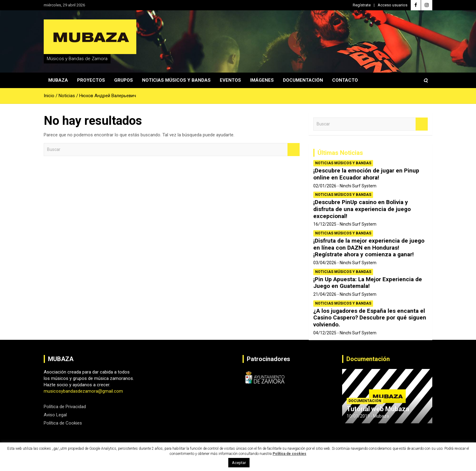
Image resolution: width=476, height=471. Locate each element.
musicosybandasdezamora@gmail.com (83, 391)
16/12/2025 (325, 224)
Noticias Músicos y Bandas (176, 80)
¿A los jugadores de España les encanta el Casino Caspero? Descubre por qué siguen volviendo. (370, 318)
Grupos (124, 80)
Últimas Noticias (340, 153)
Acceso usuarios (393, 5)
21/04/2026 (325, 294)
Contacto (345, 80)
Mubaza (58, 80)
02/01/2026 (325, 186)
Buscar (294, 150)
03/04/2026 (325, 263)
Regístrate (362, 5)
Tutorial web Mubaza (378, 409)
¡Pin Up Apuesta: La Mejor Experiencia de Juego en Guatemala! (368, 283)
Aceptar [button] (239, 463)
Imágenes (262, 80)
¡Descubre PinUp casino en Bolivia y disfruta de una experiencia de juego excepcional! (362, 209)
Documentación (303, 80)
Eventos (230, 80)
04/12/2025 (325, 333)
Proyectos (91, 80)
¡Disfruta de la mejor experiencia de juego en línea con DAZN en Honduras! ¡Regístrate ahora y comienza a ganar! (369, 248)
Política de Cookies (63, 423)
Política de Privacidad (65, 407)
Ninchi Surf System (358, 186)
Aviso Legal (55, 415)
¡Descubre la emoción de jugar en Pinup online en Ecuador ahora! (366, 174)
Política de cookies (289, 454)
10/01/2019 (358, 416)
